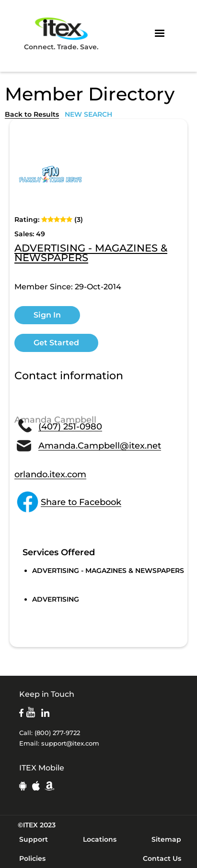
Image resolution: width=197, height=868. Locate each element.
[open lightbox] (50, 174)
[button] (160, 33)
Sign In (47, 315)
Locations (100, 839)
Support (34, 839)
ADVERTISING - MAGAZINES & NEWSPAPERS (91, 253)
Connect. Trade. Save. (61, 33)
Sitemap (166, 839)
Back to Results (32, 114)
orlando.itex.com (50, 474)
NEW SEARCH (88, 114)
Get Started (56, 343)
